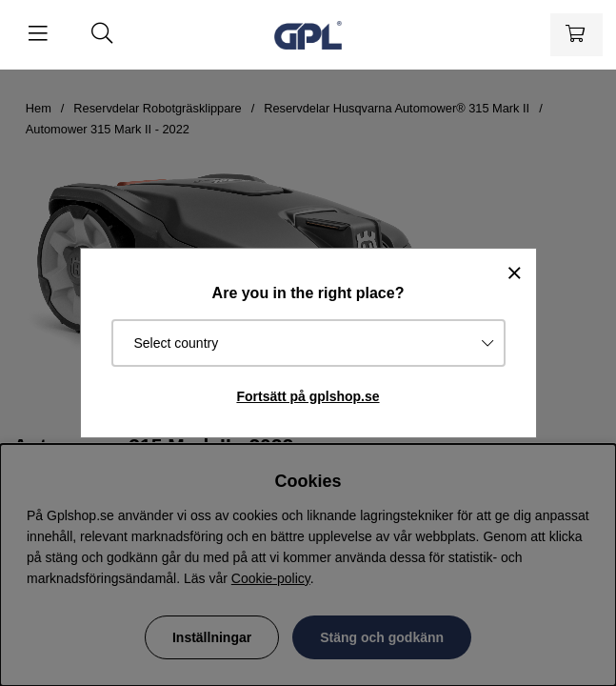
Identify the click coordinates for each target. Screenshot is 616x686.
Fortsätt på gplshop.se (308, 396)
